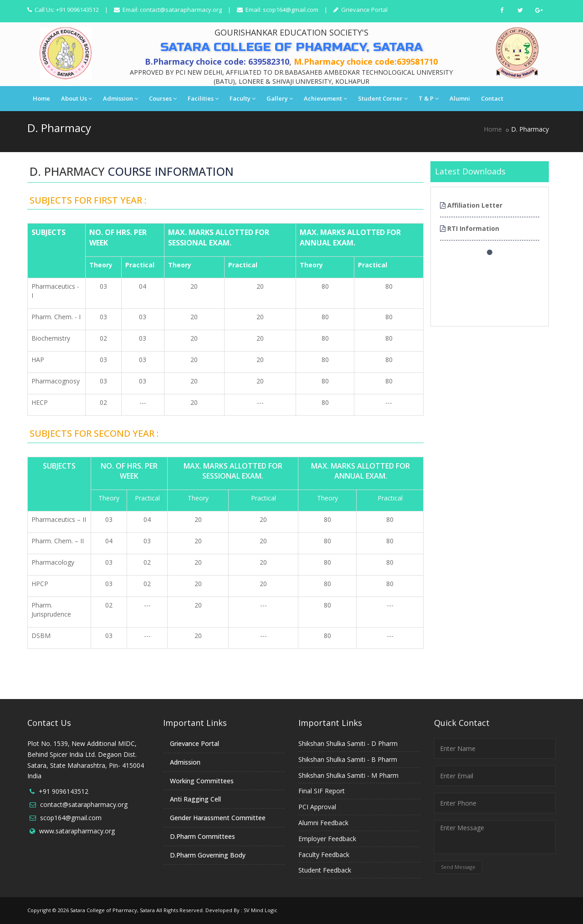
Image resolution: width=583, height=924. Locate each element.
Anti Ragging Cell (195, 799)
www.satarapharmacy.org (77, 831)
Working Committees (202, 781)
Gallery (280, 98)
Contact (492, 98)
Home (41, 98)
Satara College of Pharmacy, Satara (113, 910)
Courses (163, 98)
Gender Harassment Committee (218, 818)
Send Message (458, 867)
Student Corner (383, 98)
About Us (77, 98)
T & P (429, 98)
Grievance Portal (364, 10)
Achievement (325, 98)
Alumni (460, 98)
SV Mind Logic (261, 910)
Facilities (203, 98)
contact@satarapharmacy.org (181, 10)
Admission (120, 98)
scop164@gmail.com (291, 10)
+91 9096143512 (64, 791)
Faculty (243, 98)
